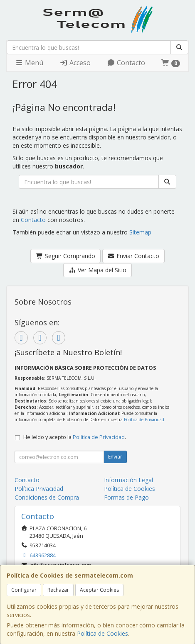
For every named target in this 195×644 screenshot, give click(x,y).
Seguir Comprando (65, 256)
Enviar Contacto (134, 256)
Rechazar (58, 590)
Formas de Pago (126, 497)
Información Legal (128, 480)
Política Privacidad (39, 489)
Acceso (75, 63)
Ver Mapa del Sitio (97, 270)
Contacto (126, 63)
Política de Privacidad (144, 420)
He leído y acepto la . (75, 437)
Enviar (115, 457)
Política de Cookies (102, 633)
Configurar (24, 590)
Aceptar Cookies (99, 590)
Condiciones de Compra (47, 497)
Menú (29, 63)
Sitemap (140, 232)
